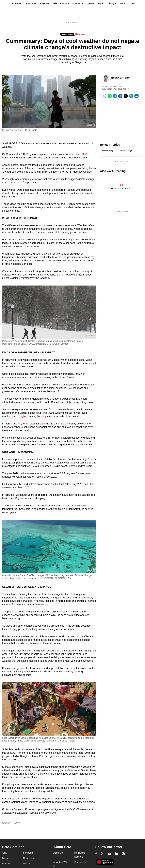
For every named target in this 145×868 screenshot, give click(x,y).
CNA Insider (29, 858)
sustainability (108, 151)
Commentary (79, 16)
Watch (122, 16)
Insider (91, 16)
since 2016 (81, 154)
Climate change (126, 151)
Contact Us (80, 862)
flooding (41, 416)
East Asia (65, 16)
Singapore (44, 16)
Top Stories (16, 16)
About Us (58, 853)
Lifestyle (112, 16)
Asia (55, 16)
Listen (132, 16)
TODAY (101, 16)
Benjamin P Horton (121, 78)
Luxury (26, 864)
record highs (19, 416)
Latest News (30, 16)
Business (7, 858)
